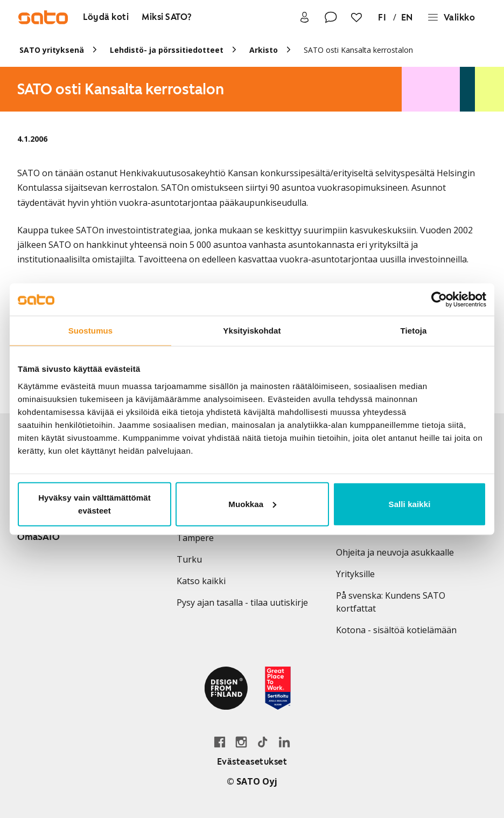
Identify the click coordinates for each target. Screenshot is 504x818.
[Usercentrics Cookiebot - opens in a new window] (439, 300)
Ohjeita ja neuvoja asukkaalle (395, 552)
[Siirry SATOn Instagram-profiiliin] (241, 742)
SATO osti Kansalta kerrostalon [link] (358, 50)
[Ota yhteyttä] (331, 17)
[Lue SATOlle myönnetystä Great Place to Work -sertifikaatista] (278, 688)
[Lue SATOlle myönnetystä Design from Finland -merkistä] (226, 688)
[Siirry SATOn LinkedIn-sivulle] (284, 742)
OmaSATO (38, 537)
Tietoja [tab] (414, 331)
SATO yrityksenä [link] (52, 50)
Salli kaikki (410, 504)
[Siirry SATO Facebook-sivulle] (220, 742)
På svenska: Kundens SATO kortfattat (391, 602)
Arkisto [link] (264, 50)
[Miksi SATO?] (167, 18)
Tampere (195, 538)
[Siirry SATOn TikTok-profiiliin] (263, 742)
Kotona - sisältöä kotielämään (396, 630)
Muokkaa (252, 504)
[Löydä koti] (106, 18)
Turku (189, 559)
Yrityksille (355, 574)
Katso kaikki (201, 581)
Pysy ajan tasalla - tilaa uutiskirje (242, 602)
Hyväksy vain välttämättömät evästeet (94, 504)
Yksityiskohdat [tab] (252, 331)
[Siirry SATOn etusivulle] (43, 17)
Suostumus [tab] (91, 331)
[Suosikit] (356, 17)
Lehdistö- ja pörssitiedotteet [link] (167, 50)
